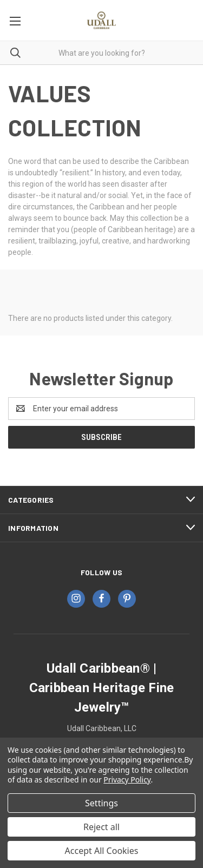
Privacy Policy (127, 780)
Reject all (101, 827)
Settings (101, 803)
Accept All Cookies (102, 851)
